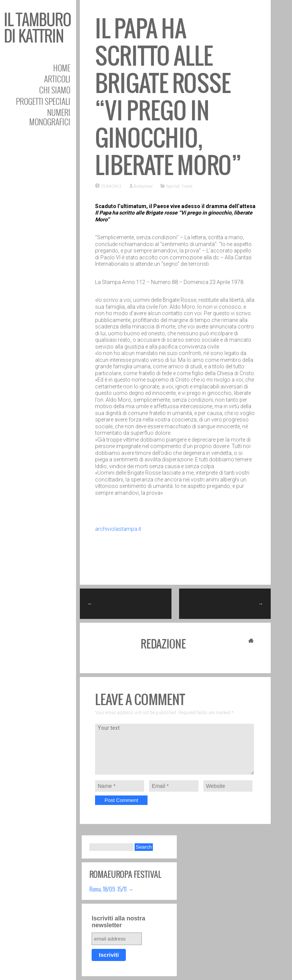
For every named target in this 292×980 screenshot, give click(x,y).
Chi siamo (55, 90)
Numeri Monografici (50, 117)
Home (62, 68)
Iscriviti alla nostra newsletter (118, 922)
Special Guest (179, 186)
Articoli (57, 79)
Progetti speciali (43, 101)
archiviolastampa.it (118, 529)
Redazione (143, 186)
